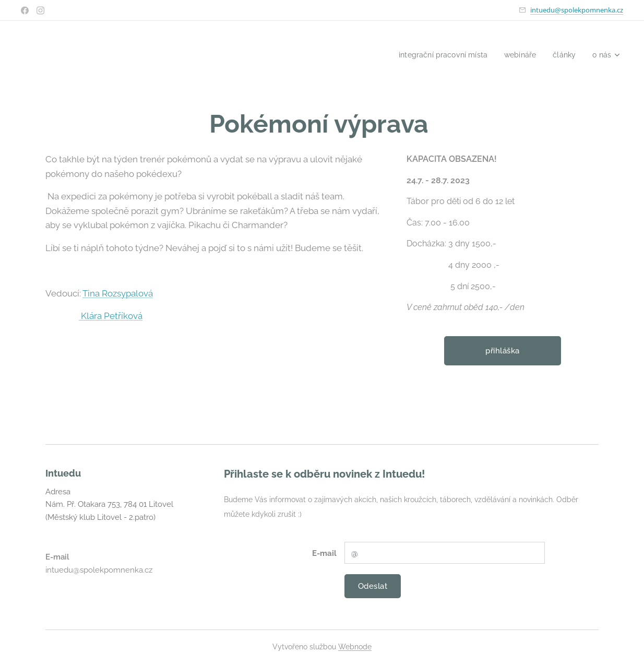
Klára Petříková (111, 316)
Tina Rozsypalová (118, 293)
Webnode (355, 647)
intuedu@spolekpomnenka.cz (577, 10)
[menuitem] (437, 55)
